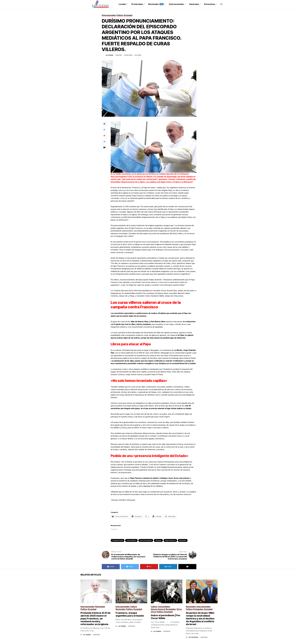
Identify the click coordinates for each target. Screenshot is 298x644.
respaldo (183, 540)
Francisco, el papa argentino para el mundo (130, 614)
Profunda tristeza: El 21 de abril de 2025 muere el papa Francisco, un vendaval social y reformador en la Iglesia (96, 619)
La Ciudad (109, 55)
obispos (158, 540)
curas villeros (131, 540)
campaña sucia (118, 540)
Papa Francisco (170, 540)
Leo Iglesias (193, 637)
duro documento (146, 540)
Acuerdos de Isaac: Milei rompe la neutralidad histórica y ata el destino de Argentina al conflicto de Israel (200, 619)
